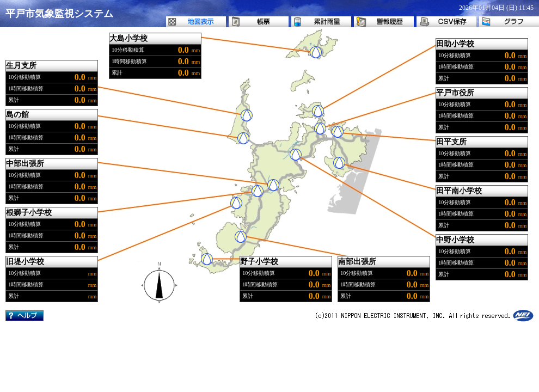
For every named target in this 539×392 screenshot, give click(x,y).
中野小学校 (455, 240)
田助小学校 (455, 44)
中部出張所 (25, 164)
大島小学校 (128, 38)
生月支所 (21, 66)
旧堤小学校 (25, 262)
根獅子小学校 (29, 213)
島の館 (17, 115)
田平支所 (451, 142)
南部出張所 (357, 262)
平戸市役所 (455, 93)
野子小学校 (259, 262)
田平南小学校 (459, 191)
